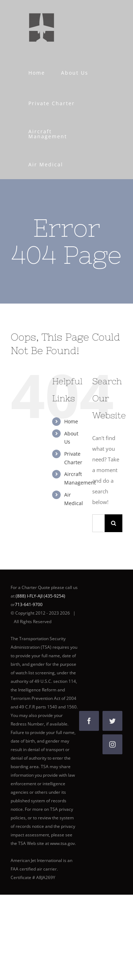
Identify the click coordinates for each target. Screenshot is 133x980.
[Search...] (98, 523)
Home (71, 421)
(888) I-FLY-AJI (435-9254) (40, 596)
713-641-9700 (29, 604)
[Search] (113, 523)
